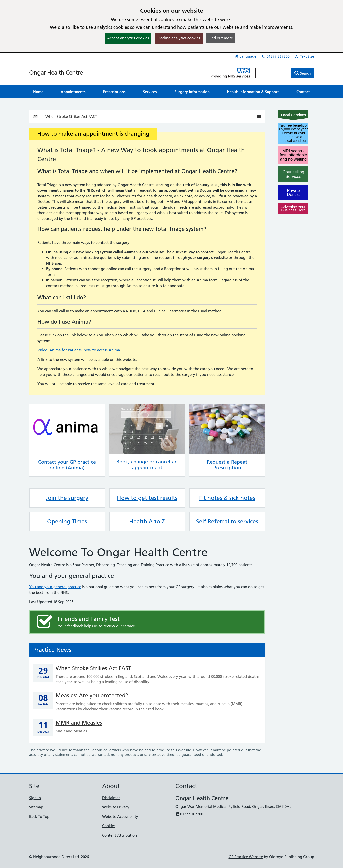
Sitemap (36, 807)
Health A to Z (147, 521)
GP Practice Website (246, 857)
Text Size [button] (304, 56)
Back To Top (39, 817)
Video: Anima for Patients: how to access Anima (79, 350)
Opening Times (67, 521)
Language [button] (245, 56)
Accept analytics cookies (128, 38)
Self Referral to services (227, 521)
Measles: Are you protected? (92, 696)
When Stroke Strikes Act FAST (71, 116)
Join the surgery (67, 498)
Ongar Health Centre (56, 72)
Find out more (221, 38)
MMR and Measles (79, 723)
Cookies (109, 826)
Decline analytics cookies (179, 38)
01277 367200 (275, 56)
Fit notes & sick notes (227, 498)
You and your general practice (55, 587)
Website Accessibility (120, 817)
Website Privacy (116, 807)
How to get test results (147, 498)
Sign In (35, 798)
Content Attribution (119, 835)
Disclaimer (111, 798)
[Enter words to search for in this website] (273, 73)
